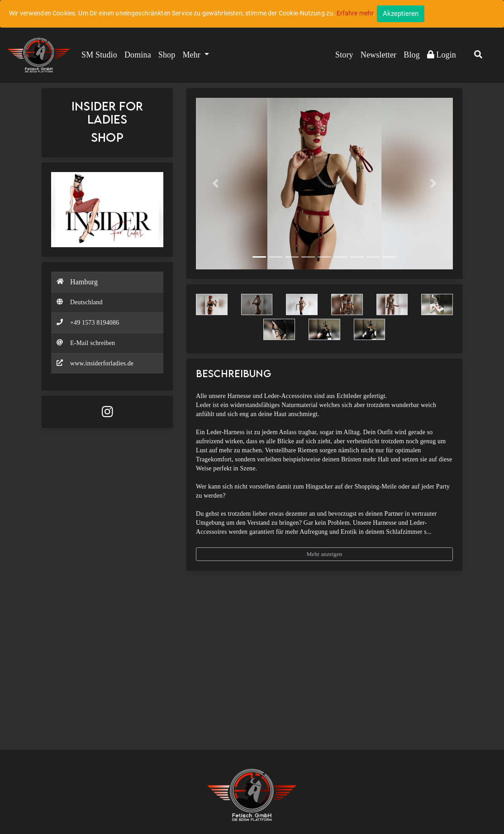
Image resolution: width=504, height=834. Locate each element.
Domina (138, 55)
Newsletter (378, 55)
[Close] (401, 14)
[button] (478, 55)
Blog (412, 55)
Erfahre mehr (355, 13)
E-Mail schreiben (93, 343)
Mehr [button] (192, 55)
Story (344, 55)
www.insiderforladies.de (102, 363)
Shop (167, 55)
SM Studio (99, 55)
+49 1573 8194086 (95, 323)
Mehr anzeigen (325, 554)
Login (442, 55)
